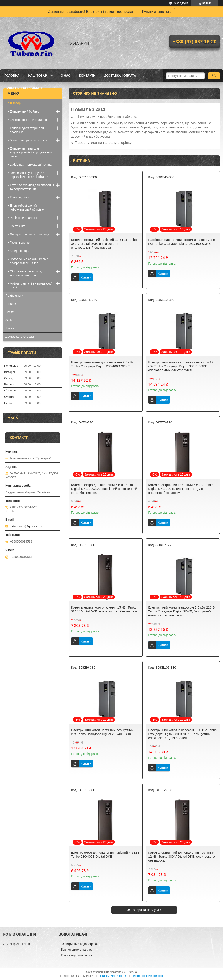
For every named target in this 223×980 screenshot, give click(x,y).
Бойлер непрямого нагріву (28, 140)
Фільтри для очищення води (30, 234)
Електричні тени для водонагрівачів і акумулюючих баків (31, 152)
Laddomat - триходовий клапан (31, 165)
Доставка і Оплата (120, 76)
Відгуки (11, 328)
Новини (11, 304)
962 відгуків (181, 3)
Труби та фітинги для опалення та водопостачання (32, 187)
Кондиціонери (20, 251)
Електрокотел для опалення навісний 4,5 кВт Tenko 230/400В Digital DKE (105, 854)
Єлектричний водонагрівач (80, 944)
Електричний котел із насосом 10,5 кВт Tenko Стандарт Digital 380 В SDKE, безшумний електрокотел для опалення (182, 734)
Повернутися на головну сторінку (103, 143)
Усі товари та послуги (143, 910)
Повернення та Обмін (23, 88)
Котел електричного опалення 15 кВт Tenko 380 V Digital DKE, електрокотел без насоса (104, 609)
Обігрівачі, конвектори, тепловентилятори (26, 273)
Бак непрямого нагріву (77, 950)
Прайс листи (14, 295)
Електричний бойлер (25, 111)
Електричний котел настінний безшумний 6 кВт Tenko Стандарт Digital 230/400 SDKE (104, 732)
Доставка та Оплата (20, 337)
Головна (12, 76)
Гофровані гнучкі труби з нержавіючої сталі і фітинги (29, 175)
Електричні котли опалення (29, 120)
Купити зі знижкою (157, 12)
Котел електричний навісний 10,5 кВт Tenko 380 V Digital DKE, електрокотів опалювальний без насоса (104, 244)
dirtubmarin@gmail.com (26, 526)
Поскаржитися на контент (113, 976)
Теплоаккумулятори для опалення (27, 130)
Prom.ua (132, 972)
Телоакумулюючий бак (77, 955)
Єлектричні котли (18, 944)
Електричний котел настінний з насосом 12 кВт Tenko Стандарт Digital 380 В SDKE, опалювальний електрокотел (181, 366)
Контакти (87, 76)
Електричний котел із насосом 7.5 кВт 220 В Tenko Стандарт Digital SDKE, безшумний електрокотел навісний (181, 611)
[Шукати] (214, 76)
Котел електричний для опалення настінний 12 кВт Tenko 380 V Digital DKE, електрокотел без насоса (182, 856)
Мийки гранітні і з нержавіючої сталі (31, 285)
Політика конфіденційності (147, 976)
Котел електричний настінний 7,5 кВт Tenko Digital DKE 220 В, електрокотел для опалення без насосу (181, 489)
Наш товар (37, 76)
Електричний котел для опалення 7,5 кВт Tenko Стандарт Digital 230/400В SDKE (102, 364)
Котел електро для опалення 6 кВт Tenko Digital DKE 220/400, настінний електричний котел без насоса (104, 489)
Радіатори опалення (24, 218)
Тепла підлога (20, 197)
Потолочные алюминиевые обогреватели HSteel (29, 261)
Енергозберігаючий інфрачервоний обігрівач (27, 207)
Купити (86, 277)
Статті (10, 312)
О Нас (65, 76)
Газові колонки (20, 243)
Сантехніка (18, 226)
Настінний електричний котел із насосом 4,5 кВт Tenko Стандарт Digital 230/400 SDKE (182, 242)
